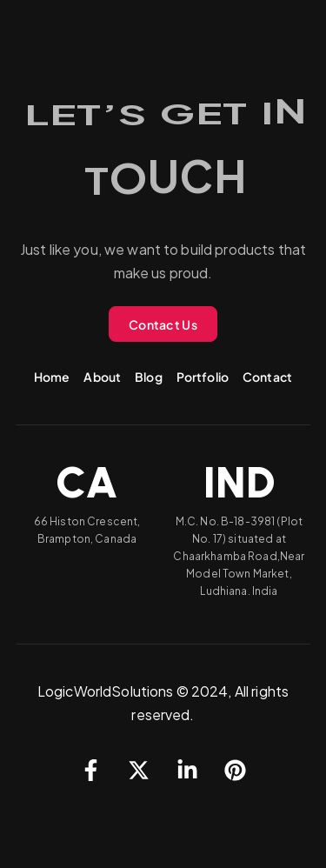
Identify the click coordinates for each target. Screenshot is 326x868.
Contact (267, 377)
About (102, 377)
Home (52, 377)
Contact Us (163, 324)
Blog (149, 377)
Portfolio (203, 377)
